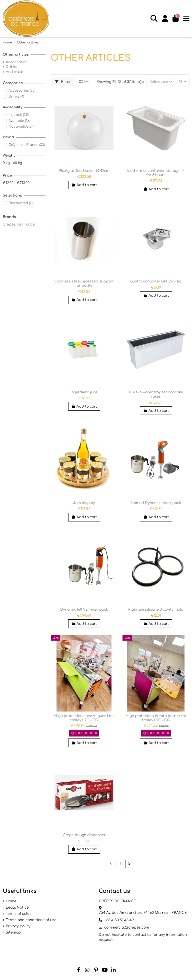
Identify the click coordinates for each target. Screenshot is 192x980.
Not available (22, 126)
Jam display (84, 503)
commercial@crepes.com (127, 927)
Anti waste (15, 72)
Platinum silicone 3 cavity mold (156, 610)
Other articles (16, 55)
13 (183, 82)
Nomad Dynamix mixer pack (156, 503)
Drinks (11, 67)
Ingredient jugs (84, 392)
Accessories (17, 62)
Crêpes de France (27, 145)
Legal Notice (17, 907)
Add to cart (84, 185)
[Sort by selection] (161, 82)
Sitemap (13, 932)
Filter (63, 82)
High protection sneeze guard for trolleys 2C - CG (84, 718)
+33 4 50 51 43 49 (119, 920)
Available (19, 121)
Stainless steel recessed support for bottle (84, 283)
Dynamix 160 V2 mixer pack (84, 610)
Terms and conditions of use (31, 920)
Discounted (20, 203)
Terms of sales (19, 914)
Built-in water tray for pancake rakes (156, 394)
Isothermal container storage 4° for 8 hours (156, 173)
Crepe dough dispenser (84, 835)
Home (11, 901)
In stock (18, 115)
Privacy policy (18, 926)
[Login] (165, 18)
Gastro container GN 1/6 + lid (156, 281)
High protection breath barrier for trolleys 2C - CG (156, 718)
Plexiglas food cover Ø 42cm (84, 171)
